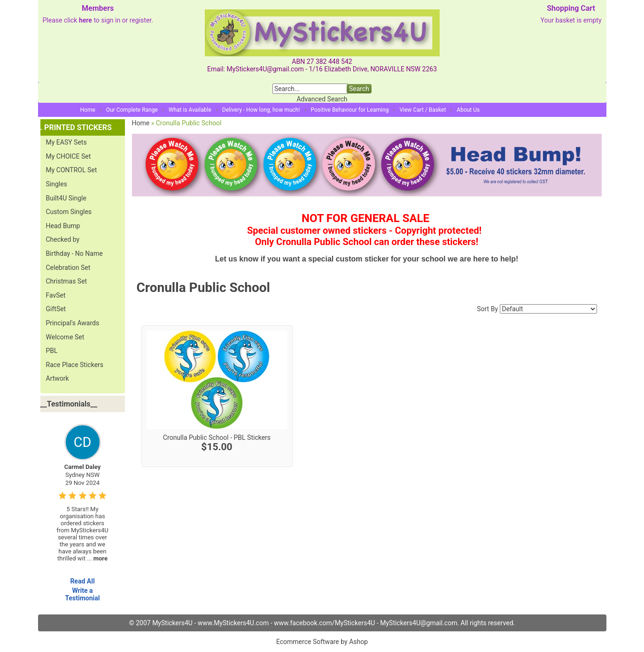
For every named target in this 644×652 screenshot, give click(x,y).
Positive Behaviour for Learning (350, 110)
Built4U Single (66, 198)
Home (88, 110)
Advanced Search (322, 99)
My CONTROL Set (72, 170)
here (85, 20)
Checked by (63, 239)
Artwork (58, 378)
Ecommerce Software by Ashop (322, 642)
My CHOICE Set (69, 156)
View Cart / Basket (423, 110)
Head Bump (63, 226)
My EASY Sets (66, 142)
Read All (82, 581)
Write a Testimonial (82, 594)
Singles (57, 184)
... (97, 558)
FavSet (56, 295)
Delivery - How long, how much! (261, 110)
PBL (52, 351)
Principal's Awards (73, 323)
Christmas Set (67, 281)
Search (359, 89)
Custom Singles (69, 212)
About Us (468, 110)
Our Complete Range (132, 110)
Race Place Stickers (75, 365)
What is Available (190, 110)
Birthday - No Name (74, 253)
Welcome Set (65, 337)
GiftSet (56, 309)
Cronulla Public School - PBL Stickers (217, 437)
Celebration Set (68, 268)
